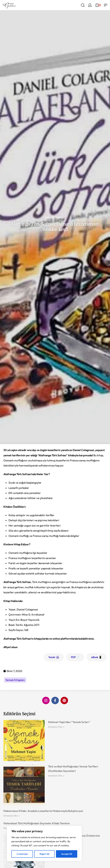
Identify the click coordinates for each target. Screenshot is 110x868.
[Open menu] (106, 5)
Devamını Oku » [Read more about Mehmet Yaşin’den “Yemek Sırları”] (56, 727)
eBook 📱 (97, 657)
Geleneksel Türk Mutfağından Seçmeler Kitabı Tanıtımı (37, 823)
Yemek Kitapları (15, 680)
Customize (22, 854)
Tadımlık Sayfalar (55, 217)
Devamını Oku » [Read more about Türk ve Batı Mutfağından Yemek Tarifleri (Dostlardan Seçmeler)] (56, 776)
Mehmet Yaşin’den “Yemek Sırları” (69, 722)
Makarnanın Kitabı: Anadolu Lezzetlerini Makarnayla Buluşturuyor (43, 811)
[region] (44, 843)
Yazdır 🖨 (54, 657)
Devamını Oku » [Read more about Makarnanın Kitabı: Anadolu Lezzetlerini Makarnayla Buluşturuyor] (12, 816)
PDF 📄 (75, 657)
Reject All (44, 854)
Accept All (67, 854)
